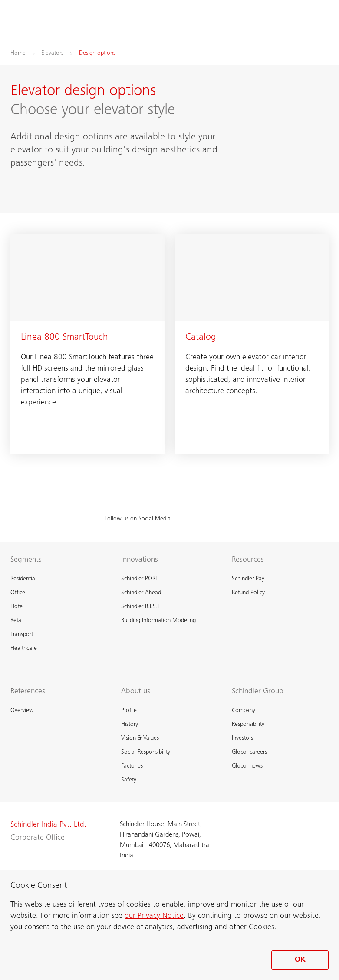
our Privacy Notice (154, 916)
